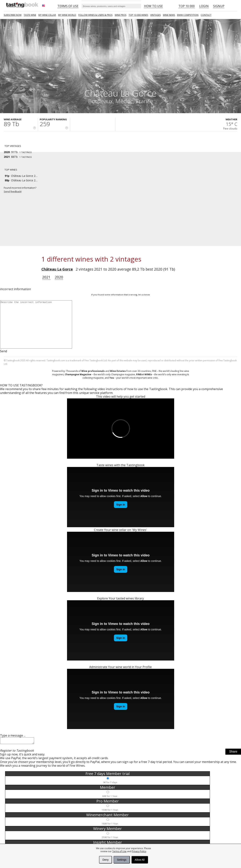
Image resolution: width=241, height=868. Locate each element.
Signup (219, 6)
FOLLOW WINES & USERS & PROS (95, 15)
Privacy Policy (139, 851)
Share (233, 753)
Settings (122, 860)
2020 (59, 277)
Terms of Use (119, 851)
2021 (46, 277)
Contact (206, 15)
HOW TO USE (153, 6)
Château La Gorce (57, 269)
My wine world (67, 15)
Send (3, 351)
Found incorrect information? (23, 190)
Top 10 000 (187, 6)
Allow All (140, 860)
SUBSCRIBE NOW (13, 15)
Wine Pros (120, 15)
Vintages (155, 15)
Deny (106, 860)
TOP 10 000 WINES (138, 15)
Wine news (169, 15)
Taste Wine (30, 15)
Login (204, 6)
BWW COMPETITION (188, 15)
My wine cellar (47, 15)
